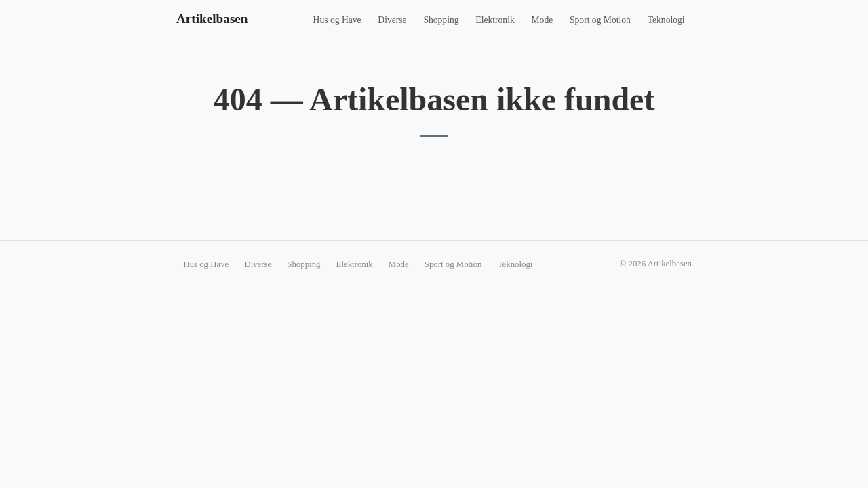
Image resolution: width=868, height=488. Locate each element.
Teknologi (666, 20)
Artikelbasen (212, 19)
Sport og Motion (600, 20)
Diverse (392, 20)
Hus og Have (337, 20)
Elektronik (495, 20)
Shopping (441, 20)
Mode (542, 20)
